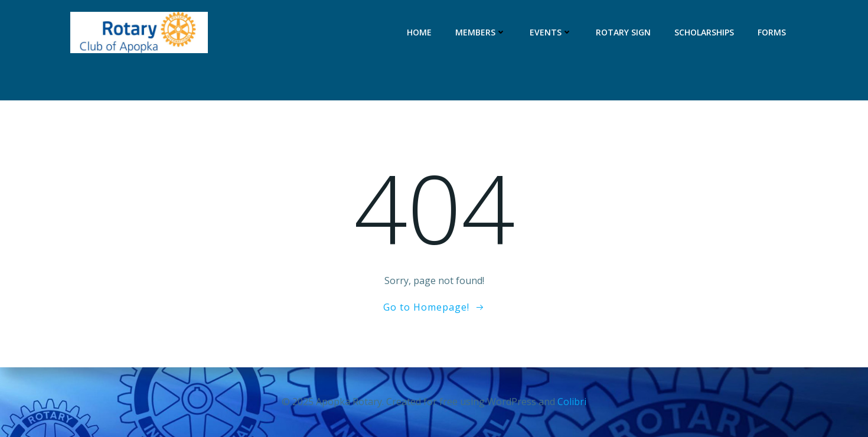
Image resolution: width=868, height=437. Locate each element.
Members (481, 32)
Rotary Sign (623, 32)
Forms (772, 32)
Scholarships (704, 32)
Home (419, 32)
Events (551, 32)
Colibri (572, 402)
